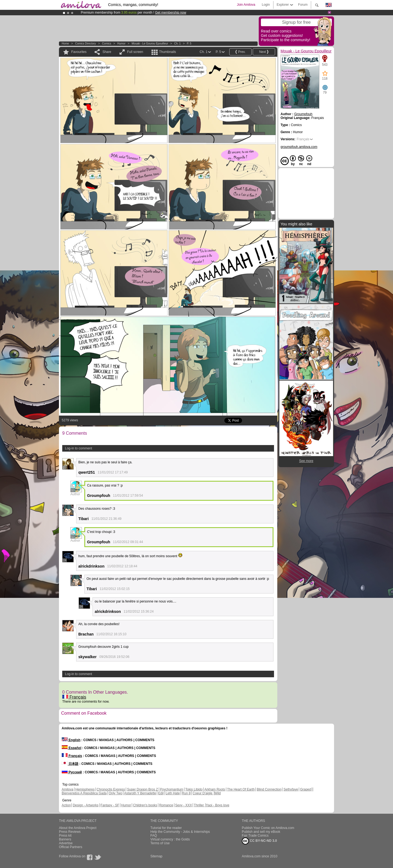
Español (72, 748)
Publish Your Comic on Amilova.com (268, 828)
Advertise (66, 843)
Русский (72, 772)
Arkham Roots (215, 789)
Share (107, 52)
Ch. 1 (177, 44)
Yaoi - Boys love (218, 805)
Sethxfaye (291, 789)
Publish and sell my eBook (261, 832)
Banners (65, 839)
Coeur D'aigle (203, 793)
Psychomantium (172, 789)
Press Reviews (70, 832)
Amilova (68, 789)
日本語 (70, 764)
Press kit (65, 836)
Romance (166, 805)
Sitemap (156, 856)
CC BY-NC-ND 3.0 (259, 841)
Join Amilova (246, 5)
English (71, 740)
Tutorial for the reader (166, 828)
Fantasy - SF (110, 805)
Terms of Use (160, 843)
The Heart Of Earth (241, 789)
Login (266, 5)
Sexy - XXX (184, 805)
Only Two (115, 793)
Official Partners (71, 847)
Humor (121, 44)
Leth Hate (173, 793)
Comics (107, 44)
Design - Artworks (86, 805)
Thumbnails (168, 52)
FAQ (154, 836)
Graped (305, 789)
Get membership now (171, 13)
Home (65, 44)
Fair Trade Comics (255, 836)
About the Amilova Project (78, 828)
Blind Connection (269, 789)
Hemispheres (85, 789)
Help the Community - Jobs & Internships (180, 832)
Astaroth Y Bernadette (140, 793)
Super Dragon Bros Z (142, 789)
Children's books (145, 805)
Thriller (199, 805)
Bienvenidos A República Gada (84, 793)
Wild (217, 793)
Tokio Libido (194, 789)
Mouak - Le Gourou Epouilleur (150, 44)
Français (74, 697)
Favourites (79, 52)
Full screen (135, 52)
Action (66, 805)
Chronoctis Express (111, 789)
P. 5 (189, 44)
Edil (161, 793)
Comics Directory (85, 44)
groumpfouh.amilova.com (299, 147)
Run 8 (186, 793)
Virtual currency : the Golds (170, 839)
